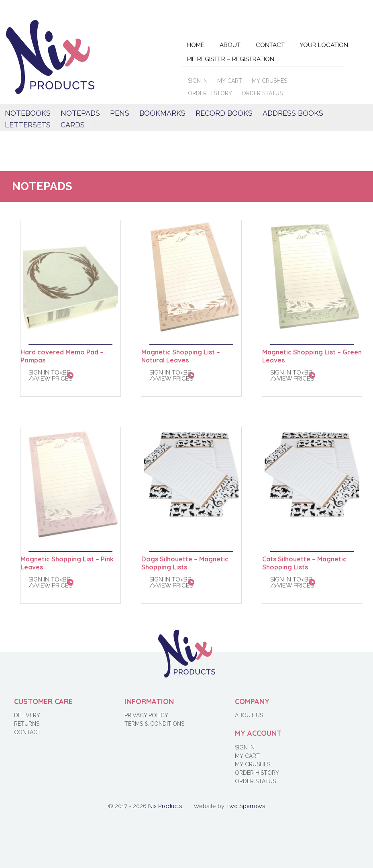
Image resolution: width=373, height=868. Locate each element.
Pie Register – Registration (231, 59)
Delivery (27, 715)
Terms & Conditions (154, 724)
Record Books (224, 113)
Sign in (198, 81)
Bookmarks (162, 113)
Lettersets (28, 125)
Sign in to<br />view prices (50, 376)
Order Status (262, 93)
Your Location (324, 45)
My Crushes (269, 81)
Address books (293, 113)
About (230, 45)
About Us (249, 715)
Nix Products (165, 806)
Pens (120, 113)
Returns (27, 724)
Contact (270, 45)
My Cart (230, 81)
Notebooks (28, 113)
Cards (73, 125)
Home (196, 45)
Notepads (80, 113)
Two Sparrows (246, 806)
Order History (210, 93)
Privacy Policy (146, 715)
